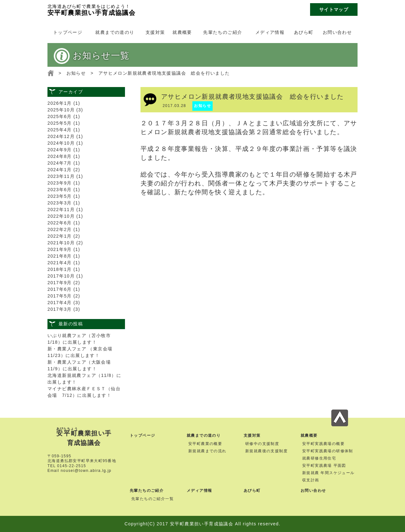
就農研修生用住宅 (319, 458)
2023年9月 (60, 183)
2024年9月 (60, 150)
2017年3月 (60, 309)
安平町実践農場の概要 (323, 444)
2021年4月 (60, 263)
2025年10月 (61, 110)
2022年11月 (61, 210)
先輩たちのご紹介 (223, 32)
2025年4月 (60, 130)
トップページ (68, 32)
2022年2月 (60, 229)
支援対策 (155, 32)
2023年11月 (61, 176)
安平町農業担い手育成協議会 (91, 9)
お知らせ (76, 73)
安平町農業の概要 (205, 444)
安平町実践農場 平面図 (324, 466)
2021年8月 (60, 256)
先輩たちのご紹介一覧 (153, 499)
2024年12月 (61, 136)
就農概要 (182, 32)
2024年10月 (61, 143)
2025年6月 (60, 116)
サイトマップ (334, 9)
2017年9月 (60, 283)
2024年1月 (60, 170)
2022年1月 (60, 236)
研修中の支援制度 (262, 444)
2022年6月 (60, 223)
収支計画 (311, 480)
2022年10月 (61, 216)
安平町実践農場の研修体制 (328, 451)
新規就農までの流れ (207, 451)
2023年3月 (60, 203)
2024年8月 (60, 156)
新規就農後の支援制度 (266, 451)
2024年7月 (60, 163)
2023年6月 (60, 190)
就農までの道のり (115, 32)
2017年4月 (60, 303)
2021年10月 (61, 243)
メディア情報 (270, 32)
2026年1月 (60, 103)
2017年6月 (60, 289)
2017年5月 (60, 296)
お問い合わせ (337, 32)
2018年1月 (60, 269)
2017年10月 (61, 276)
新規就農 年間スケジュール (328, 473)
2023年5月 (60, 196)
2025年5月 (60, 123)
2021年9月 (60, 249)
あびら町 (304, 32)
